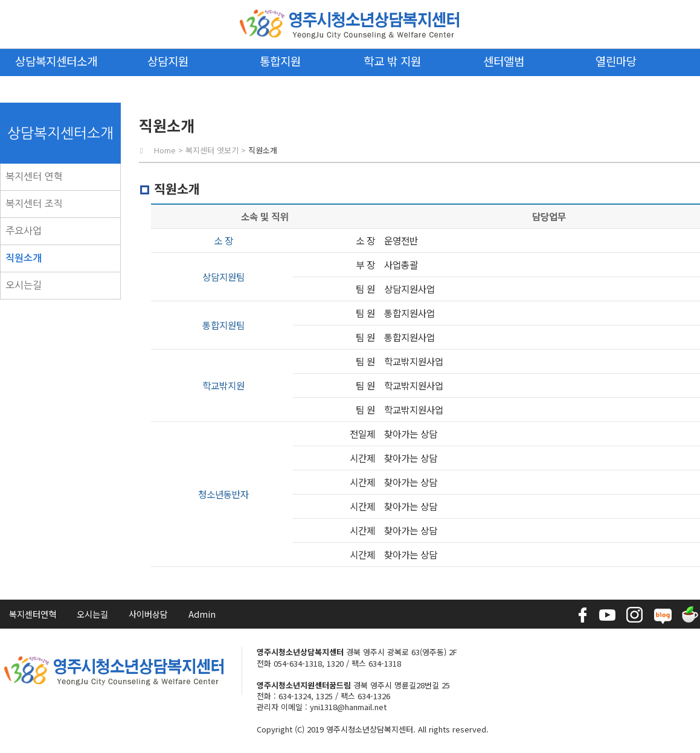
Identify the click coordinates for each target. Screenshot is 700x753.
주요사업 (24, 231)
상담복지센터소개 (56, 61)
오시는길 (24, 285)
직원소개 (24, 258)
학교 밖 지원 (392, 61)
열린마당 (616, 61)
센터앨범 (504, 61)
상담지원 (168, 61)
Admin (202, 614)
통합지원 (280, 61)
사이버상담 (148, 614)
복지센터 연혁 (34, 176)
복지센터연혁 (33, 614)
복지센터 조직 (34, 203)
